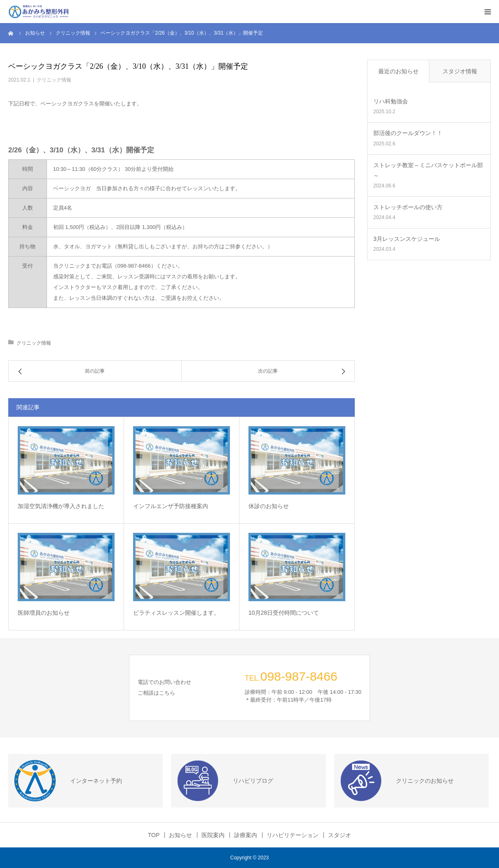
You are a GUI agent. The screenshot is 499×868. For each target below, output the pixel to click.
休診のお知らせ (269, 506)
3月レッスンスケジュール (407, 239)
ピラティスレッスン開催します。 (179, 613)
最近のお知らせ (398, 71)
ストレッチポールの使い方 (408, 207)
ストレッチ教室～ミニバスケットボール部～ (428, 170)
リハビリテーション (293, 835)
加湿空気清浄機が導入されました (61, 506)
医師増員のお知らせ (44, 613)
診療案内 (246, 835)
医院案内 (213, 835)
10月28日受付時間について (284, 613)
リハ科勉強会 (391, 101)
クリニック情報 (54, 80)
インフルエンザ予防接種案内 (171, 506)
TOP (154, 835)
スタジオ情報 (460, 71)
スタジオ (340, 835)
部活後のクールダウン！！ (408, 133)
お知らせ (180, 835)
